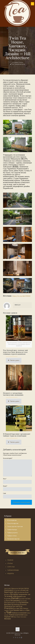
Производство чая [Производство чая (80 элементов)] (11, 606)
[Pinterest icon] (16, 637)
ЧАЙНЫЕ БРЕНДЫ (13, 570)
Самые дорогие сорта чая (15, 526)
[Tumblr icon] (19, 637)
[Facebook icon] (14, 637)
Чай (13, 64)
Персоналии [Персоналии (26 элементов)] (23, 601)
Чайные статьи (18, 62)
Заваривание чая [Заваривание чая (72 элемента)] (24, 594)
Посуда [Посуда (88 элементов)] (7, 602)
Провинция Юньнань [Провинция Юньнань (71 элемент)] (19, 604)
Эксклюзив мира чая (13, 539)
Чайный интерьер (20, 64)
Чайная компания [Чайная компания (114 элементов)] (19, 613)
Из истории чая (12, 520)
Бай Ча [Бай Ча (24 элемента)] (19, 590)
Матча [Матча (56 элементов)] (8, 601)
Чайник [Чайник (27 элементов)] (26, 615)
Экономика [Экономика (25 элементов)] (23, 617)
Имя (5, 479)
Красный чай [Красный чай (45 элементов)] (23, 599)
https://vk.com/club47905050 (22, 296)
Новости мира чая (13, 523)
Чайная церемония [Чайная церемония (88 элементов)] (16, 615)
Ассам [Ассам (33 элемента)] (15, 590)
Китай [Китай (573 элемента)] (15, 598)
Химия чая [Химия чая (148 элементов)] (18, 610)
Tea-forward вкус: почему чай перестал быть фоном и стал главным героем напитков (15, 352)
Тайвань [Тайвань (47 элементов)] (25, 608)
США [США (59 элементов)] (21, 608)
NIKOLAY (18, 305)
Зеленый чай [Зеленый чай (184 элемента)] (10, 596)
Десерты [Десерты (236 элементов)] (14, 594)
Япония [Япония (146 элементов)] (7, 619)
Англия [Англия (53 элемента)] (21, 588)
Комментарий (8, 458)
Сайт (5, 493)
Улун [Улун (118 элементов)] (11, 610)
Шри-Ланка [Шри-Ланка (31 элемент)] (17, 617)
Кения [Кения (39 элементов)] (24, 597)
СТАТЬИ (10, 563)
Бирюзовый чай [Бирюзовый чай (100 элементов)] (10, 592)
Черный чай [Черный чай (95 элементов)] (9, 617)
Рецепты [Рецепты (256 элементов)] (8, 608)
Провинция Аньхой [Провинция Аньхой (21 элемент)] (14, 603)
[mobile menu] (32, 4)
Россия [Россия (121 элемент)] (16, 608)
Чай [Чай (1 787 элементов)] (9, 612)
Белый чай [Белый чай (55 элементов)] (25, 590)
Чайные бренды (12, 530)
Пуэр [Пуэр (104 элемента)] (20, 606)
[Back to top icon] (18, 629)
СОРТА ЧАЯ (11, 567)
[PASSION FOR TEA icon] (21, 637)
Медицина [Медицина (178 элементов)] (15, 600)
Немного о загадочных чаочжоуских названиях (13, 394)
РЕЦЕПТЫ (11, 574)
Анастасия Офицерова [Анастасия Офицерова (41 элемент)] (11, 588)
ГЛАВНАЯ (10, 560)
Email (5, 486)
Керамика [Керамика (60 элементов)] (8, 599)
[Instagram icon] (17, 637)
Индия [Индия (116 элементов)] (19, 596)
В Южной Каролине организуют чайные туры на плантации (17, 435)
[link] (17, 127)
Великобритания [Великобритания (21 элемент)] (21, 592)
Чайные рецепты (12, 533)
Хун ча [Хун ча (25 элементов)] (24, 610)
